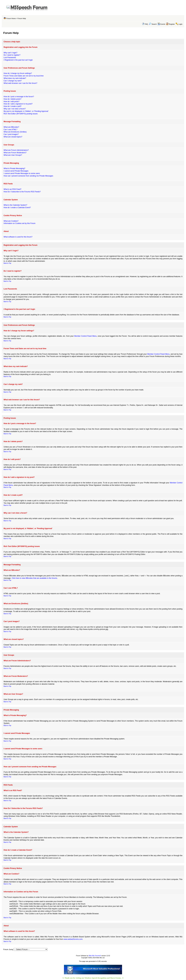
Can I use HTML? (10, 130)
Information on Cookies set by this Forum (20, 223)
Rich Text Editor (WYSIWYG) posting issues (21, 114)
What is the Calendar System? (15, 205)
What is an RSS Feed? (12, 189)
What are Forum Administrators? (16, 150)
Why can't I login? (10, 53)
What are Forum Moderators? (15, 153)
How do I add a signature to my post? (18, 104)
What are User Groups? (13, 155)
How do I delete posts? (12, 99)
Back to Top (7, 263)
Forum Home (11, 18)
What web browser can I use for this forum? (20, 83)
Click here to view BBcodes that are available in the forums (34, 578)
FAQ (146, 24)
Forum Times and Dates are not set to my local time (24, 76)
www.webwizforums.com (73, 939)
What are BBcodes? (11, 127)
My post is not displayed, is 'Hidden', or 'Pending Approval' (26, 111)
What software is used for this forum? (18, 237)
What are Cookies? (11, 221)
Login (180, 24)
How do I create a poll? (13, 106)
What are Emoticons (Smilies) (15, 132)
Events (161, 24)
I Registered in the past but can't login (18, 60)
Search (153, 24)
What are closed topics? (13, 137)
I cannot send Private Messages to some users (22, 173)
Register (172, 24)
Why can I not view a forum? (15, 109)
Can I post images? (11, 134)
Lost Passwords (10, 58)
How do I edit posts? (12, 102)
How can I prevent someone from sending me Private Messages (28, 176)
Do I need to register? (12, 55)
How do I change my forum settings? (18, 73)
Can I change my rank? (13, 81)
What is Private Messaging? (14, 168)
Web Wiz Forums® (95, 956)
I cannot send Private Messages (16, 171)
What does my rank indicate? (15, 78)
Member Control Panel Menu (86, 336)
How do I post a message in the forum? (19, 97)
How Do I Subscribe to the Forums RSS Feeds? (22, 192)
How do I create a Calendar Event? (17, 208)
